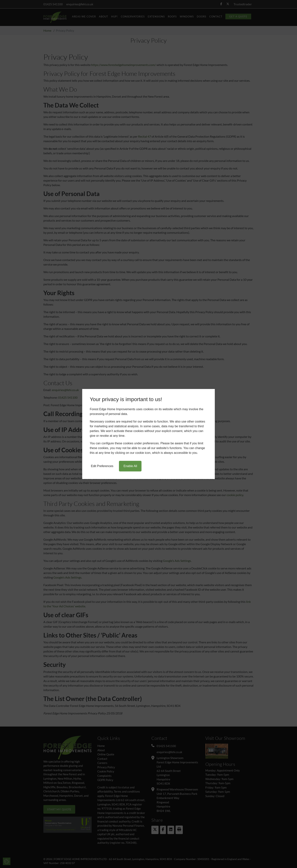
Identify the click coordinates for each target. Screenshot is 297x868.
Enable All (130, 466)
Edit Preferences (102, 466)
